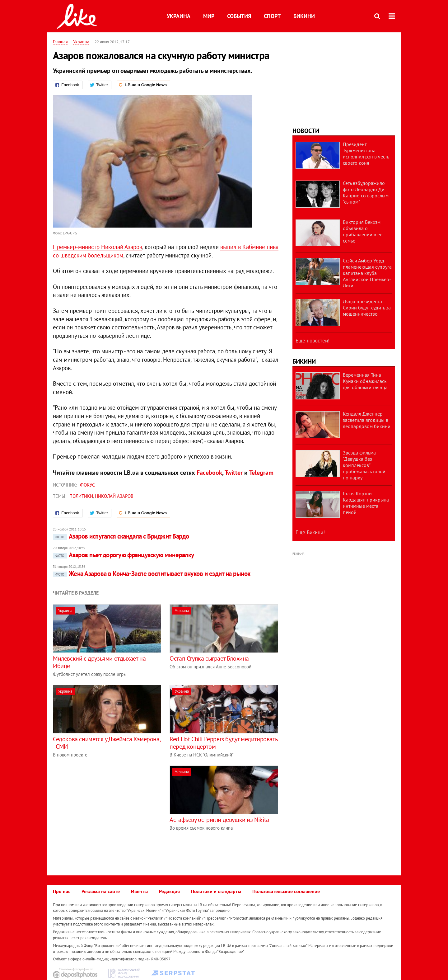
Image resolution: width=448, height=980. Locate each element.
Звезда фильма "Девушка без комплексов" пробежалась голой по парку (364, 465)
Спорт (272, 16)
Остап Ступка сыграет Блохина (209, 658)
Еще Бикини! (310, 532)
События (239, 16)
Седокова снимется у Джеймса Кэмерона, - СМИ (107, 743)
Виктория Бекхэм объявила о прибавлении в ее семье (363, 231)
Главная (60, 42)
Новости (306, 131)
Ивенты (139, 891)
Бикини (304, 16)
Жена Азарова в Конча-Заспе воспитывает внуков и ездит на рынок (152, 574)
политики (81, 496)
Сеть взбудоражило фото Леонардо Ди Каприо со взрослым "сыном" (366, 192)
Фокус (87, 485)
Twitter (234, 473)
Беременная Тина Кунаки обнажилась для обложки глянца (365, 381)
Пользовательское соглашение (286, 891)
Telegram (261, 473)
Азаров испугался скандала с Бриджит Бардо (121, 536)
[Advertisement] (105, 809)
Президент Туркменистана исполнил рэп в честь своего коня (366, 153)
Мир (209, 16)
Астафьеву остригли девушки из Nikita (219, 820)
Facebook (209, 473)
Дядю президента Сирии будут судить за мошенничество (367, 308)
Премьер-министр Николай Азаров (98, 247)
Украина (179, 16)
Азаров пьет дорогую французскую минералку (123, 555)
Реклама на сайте (101, 891)
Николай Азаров (114, 496)
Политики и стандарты (216, 891)
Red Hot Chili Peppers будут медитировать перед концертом (223, 743)
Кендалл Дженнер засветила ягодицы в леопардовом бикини (367, 420)
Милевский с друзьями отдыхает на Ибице (99, 662)
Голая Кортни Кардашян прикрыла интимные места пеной (366, 503)
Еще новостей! (313, 341)
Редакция (169, 891)
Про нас (62, 891)
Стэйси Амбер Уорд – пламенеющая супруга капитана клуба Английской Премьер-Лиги (367, 273)
